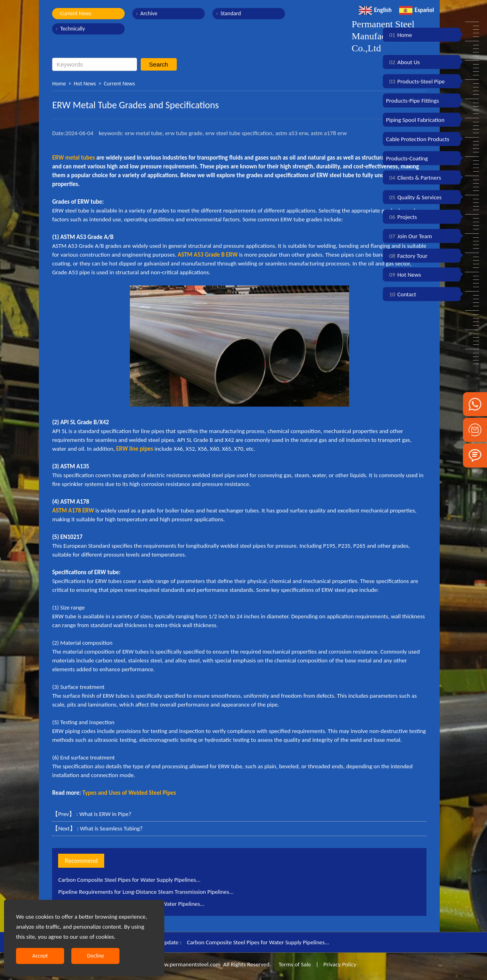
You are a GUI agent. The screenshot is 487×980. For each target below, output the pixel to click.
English (375, 10)
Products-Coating (407, 158)
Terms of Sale (294, 964)
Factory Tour (407, 256)
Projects (401, 217)
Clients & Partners (413, 178)
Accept (40, 956)
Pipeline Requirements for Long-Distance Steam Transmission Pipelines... (146, 892)
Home (59, 84)
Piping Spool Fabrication (415, 120)
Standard (230, 13)
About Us (403, 62)
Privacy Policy (340, 964)
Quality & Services (414, 197)
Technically (73, 29)
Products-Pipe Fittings (412, 101)
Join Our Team (409, 236)
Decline (95, 956)
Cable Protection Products (418, 139)
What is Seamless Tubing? (111, 828)
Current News (76, 13)
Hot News (85, 84)
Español (417, 10)
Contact (401, 294)
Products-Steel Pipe (415, 81)
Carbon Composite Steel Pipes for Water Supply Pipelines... (130, 880)
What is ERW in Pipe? (105, 814)
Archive (148, 13)
